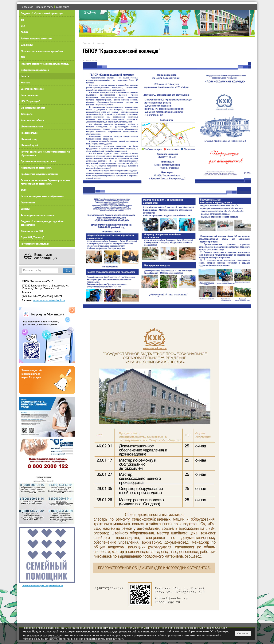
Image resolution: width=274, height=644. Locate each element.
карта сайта (63, 7)
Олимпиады (27, 45)
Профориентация (29, 133)
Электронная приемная (32, 89)
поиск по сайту (45, 7)
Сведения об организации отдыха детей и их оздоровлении (43, 223)
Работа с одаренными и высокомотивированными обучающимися (45, 153)
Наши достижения (30, 95)
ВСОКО (24, 32)
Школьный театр (29, 139)
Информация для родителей (35, 70)
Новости (25, 76)
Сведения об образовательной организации (42, 13)
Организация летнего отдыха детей (38, 161)
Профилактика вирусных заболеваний (39, 174)
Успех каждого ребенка (32, 120)
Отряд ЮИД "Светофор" (33, 237)
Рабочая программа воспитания (36, 38)
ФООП (24, 190)
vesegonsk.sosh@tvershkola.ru (49, 300)
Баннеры (25, 209)
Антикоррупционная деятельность (38, 215)
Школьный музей (29, 145)
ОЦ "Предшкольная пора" (33, 108)
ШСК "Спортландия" (31, 101)
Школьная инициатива (32, 126)
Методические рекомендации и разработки (42, 51)
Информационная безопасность (36, 168)
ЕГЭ (23, 20)
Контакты (26, 82)
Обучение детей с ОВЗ (32, 231)
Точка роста (27, 114)
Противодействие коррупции (35, 244)
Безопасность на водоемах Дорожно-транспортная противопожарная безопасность (46, 182)
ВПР (23, 57)
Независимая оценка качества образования (42, 196)
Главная (87, 43)
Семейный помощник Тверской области (42, 585)
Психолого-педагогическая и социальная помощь (45, 64)
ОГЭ (23, 26)
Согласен (243, 633)
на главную (27, 7)
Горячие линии (28, 202)
